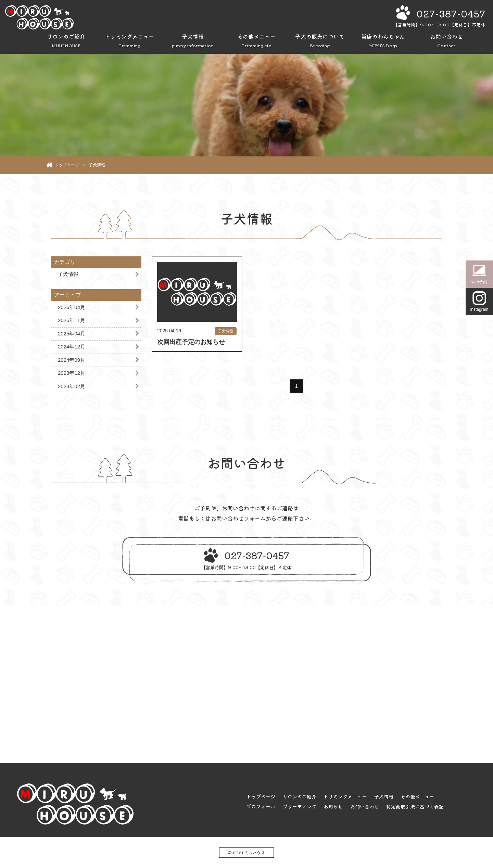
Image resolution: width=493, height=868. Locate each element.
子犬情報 (68, 274)
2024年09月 (72, 360)
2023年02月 (72, 386)
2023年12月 (72, 373)
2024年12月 (72, 347)
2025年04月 (72, 334)
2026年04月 (72, 307)
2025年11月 (72, 320)
